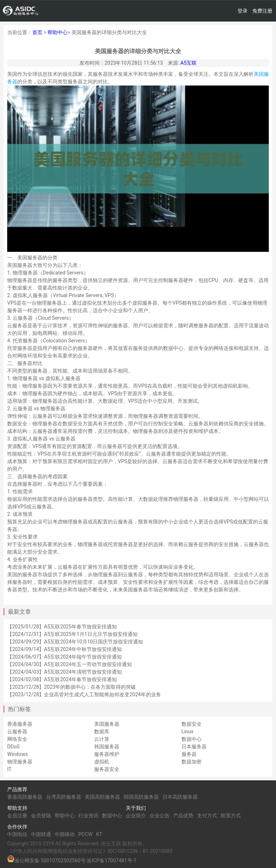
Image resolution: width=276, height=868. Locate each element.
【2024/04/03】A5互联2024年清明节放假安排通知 (65, 672)
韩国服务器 (107, 747)
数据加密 (192, 762)
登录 (243, 11)
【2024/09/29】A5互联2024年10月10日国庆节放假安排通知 (75, 642)
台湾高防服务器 (64, 797)
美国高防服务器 (102, 797)
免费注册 (262, 11)
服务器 (189, 754)
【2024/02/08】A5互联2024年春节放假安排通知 (62, 679)
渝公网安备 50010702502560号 (50, 860)
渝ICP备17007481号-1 (111, 860)
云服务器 (17, 731)
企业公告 (160, 816)
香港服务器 (20, 724)
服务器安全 (107, 769)
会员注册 (17, 816)
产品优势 (183, 816)
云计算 (102, 739)
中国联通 (41, 834)
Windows (17, 754)
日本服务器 (194, 747)
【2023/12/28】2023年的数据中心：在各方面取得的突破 (72, 687)
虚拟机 (102, 762)
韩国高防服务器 (141, 797)
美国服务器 (107, 724)
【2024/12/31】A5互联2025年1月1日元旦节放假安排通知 (72, 634)
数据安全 (192, 724)
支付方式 (207, 816)
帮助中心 (57, 32)
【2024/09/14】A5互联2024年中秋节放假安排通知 (65, 649)
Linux (187, 731)
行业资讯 (88, 816)
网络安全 (17, 739)
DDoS (13, 747)
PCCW (85, 834)
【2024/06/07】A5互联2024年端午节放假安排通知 (65, 657)
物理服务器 (20, 762)
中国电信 (17, 834)
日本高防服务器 (180, 797)
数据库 (102, 731)
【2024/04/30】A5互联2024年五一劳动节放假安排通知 (70, 664)
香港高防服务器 (25, 797)
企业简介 (136, 816)
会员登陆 (41, 816)
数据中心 (192, 739)
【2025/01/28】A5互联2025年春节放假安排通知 (62, 627)
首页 (37, 32)
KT (99, 834)
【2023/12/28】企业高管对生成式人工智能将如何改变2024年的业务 (84, 694)
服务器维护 (107, 754)
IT (9, 769)
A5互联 (188, 63)
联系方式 (231, 816)
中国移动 (65, 834)
